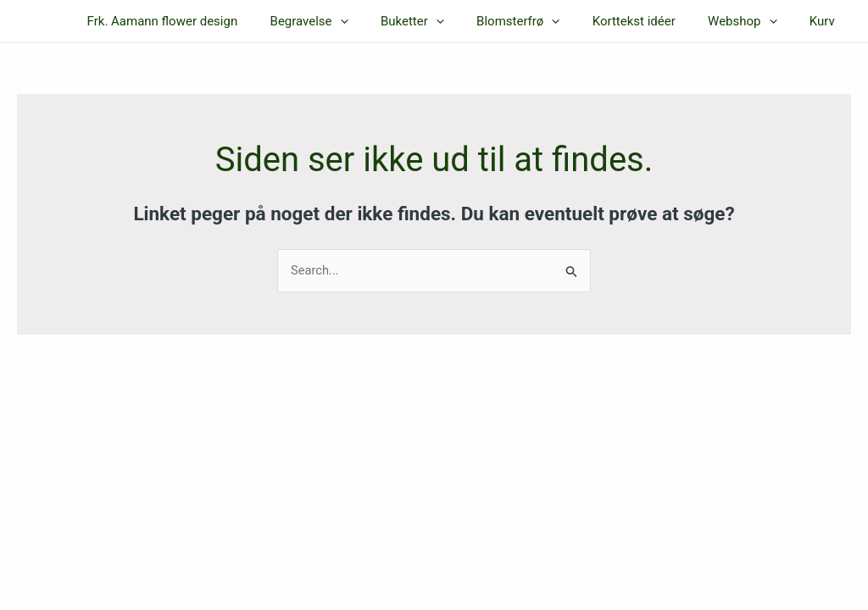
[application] (378, 21)
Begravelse (348, 21)
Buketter (444, 21)
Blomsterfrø (542, 21)
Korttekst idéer (651, 21)
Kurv (826, 21)
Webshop (753, 21)
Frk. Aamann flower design (209, 21)
